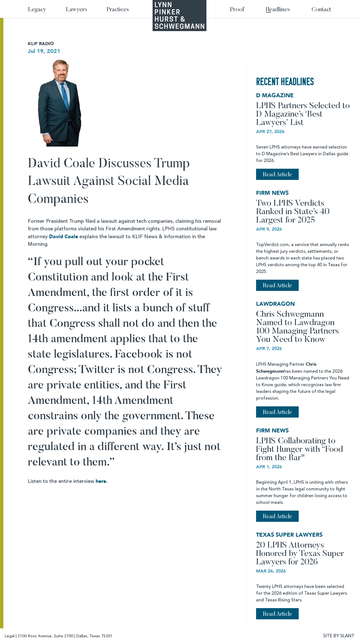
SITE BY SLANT (339, 636)
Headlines (278, 10)
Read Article (277, 175)
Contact (321, 10)
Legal (10, 636)
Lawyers (77, 10)
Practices (118, 10)
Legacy (37, 10)
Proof (237, 10)
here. (102, 481)
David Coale (64, 237)
